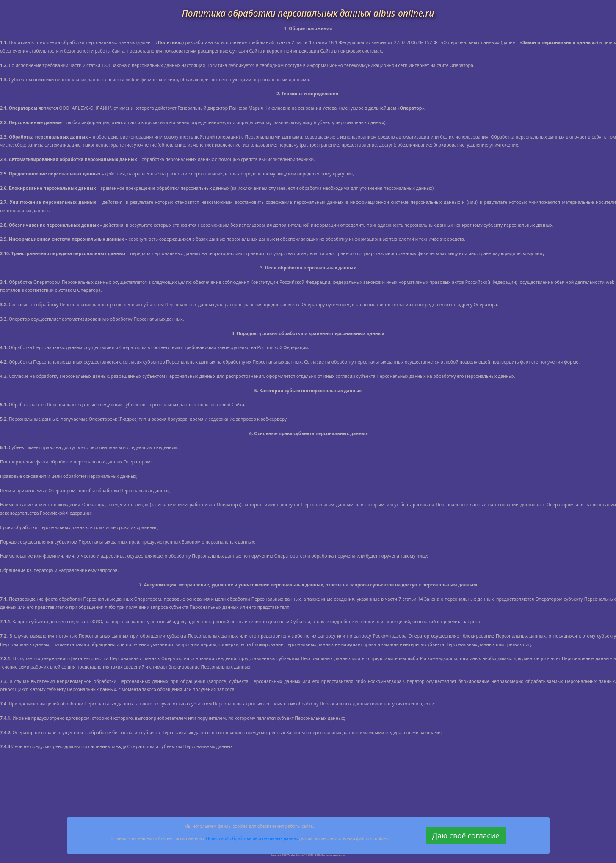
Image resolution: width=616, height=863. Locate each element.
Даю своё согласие (466, 835)
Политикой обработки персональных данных (253, 838)
